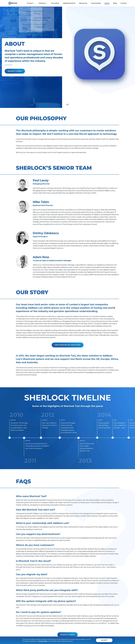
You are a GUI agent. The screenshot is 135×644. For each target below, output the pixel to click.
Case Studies (96, 3)
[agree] (104, 640)
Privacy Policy (43, 641)
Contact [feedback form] (124, 3)
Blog (115, 3)
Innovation (55, 3)
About (107, 3)
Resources (83, 3)
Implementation (69, 3)
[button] (67, 635)
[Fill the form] (15, 71)
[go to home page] (13, 3)
